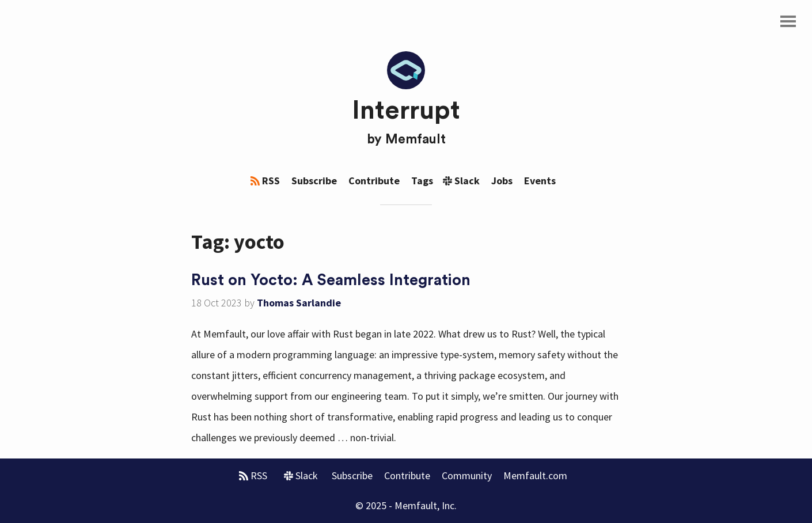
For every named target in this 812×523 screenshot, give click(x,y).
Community (467, 475)
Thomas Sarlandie (299, 303)
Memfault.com (535, 475)
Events (540, 181)
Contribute (374, 181)
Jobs (502, 181)
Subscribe (314, 181)
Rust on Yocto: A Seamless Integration (331, 280)
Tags (422, 181)
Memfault (416, 139)
